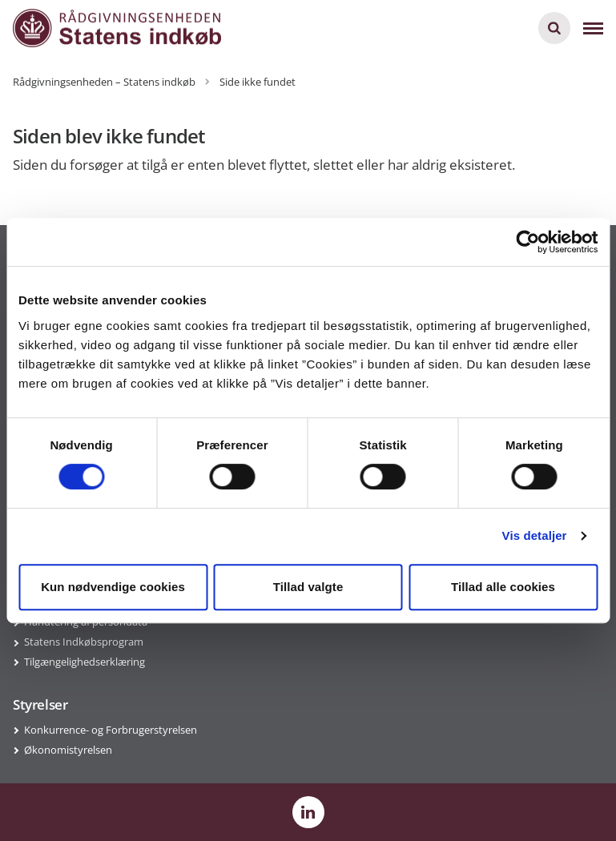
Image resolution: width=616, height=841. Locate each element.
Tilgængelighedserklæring (85, 662)
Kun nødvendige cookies (113, 587)
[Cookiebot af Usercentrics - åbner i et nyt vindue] (527, 242)
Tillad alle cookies (503, 587)
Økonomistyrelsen (68, 750)
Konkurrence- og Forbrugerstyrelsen (111, 730)
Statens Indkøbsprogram (84, 642)
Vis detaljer (535, 535)
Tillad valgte (308, 587)
